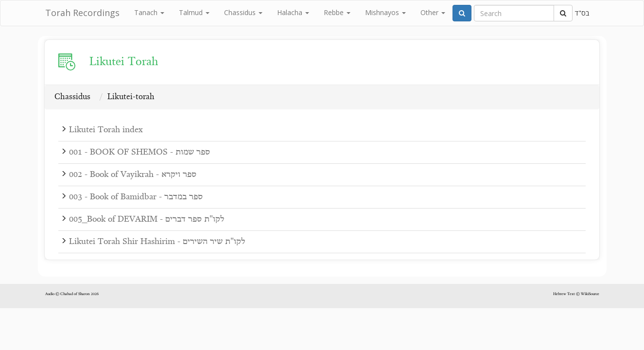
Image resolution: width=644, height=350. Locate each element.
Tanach (149, 12)
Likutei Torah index (106, 130)
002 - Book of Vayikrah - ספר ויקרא (133, 175)
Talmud (194, 12)
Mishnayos (385, 12)
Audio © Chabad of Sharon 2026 (72, 294)
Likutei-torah (131, 97)
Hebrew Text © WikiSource (576, 294)
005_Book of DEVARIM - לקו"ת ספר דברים (147, 219)
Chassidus (243, 12)
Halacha (293, 12)
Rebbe (337, 12)
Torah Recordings (82, 13)
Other (433, 12)
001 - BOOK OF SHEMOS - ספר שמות (139, 152)
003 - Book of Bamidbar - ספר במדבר (136, 197)
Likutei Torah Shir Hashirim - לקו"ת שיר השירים (157, 242)
